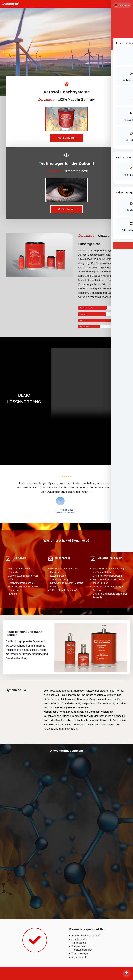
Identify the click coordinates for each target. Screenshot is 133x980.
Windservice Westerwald (67, 513)
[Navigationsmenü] (128, 4)
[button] (3, 52)
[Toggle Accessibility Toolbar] (127, 973)
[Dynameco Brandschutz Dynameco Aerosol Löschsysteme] (11, 4)
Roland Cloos (66, 510)
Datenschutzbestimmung (32, 976)
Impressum (52, 976)
